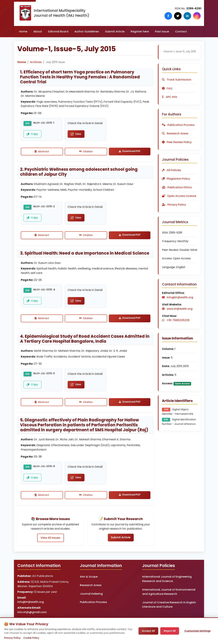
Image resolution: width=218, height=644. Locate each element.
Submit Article (115, 32)
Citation (86, 153)
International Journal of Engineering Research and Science (167, 588)
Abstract (42, 153)
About (38, 32)
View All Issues (50, 547)
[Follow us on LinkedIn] (189, 16)
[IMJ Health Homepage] (25, 13)
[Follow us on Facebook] (173, 16)
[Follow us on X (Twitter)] (181, 16)
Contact (181, 32)
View (76, 134)
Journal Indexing (91, 603)
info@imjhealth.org (31, 611)
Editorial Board (58, 32)
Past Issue (162, 32)
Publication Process (93, 611)
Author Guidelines (87, 32)
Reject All (170, 631)
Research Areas (91, 594)
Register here (140, 32)
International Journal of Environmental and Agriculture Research (169, 601)
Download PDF (130, 153)
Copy (32, 135)
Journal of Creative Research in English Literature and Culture (169, 614)
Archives (36, 62)
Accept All (148, 631)
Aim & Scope (89, 586)
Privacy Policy (12, 638)
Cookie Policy (31, 638)
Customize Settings (197, 631)
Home (23, 32)
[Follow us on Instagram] (198, 16)
